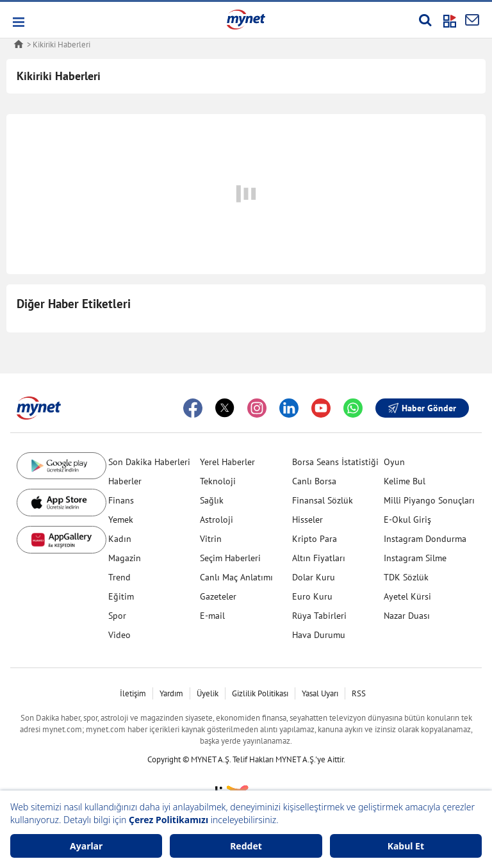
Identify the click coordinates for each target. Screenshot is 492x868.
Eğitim (121, 596)
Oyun (394, 462)
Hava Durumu (319, 635)
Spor (117, 616)
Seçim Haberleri (230, 558)
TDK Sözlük (406, 577)
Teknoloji (218, 481)
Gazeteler (218, 596)
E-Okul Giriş (407, 520)
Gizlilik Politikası (260, 693)
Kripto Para (315, 539)
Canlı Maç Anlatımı (236, 577)
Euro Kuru (312, 596)
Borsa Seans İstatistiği (335, 462)
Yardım (171, 693)
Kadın (120, 539)
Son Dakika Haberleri (149, 462)
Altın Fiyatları (319, 558)
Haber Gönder (422, 408)
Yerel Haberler (227, 462)
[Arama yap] (425, 20)
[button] (18, 22)
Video (119, 635)
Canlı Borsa (314, 481)
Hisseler (307, 520)
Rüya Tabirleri (319, 616)
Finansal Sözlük (323, 500)
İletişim (133, 693)
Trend (119, 577)
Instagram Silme (415, 558)
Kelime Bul (405, 481)
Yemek (121, 520)
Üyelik (208, 693)
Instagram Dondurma (425, 539)
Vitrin (211, 539)
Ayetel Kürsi (407, 596)
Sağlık (212, 500)
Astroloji (217, 520)
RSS (359, 693)
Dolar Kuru (314, 577)
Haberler (125, 481)
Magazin (125, 558)
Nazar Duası (407, 616)
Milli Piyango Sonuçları (429, 500)
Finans (121, 500)
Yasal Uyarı (320, 693)
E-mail (212, 616)
